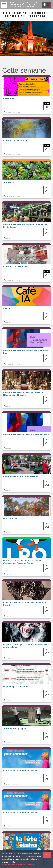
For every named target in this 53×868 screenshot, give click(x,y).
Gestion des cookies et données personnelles (19, 865)
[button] (26, 95)
